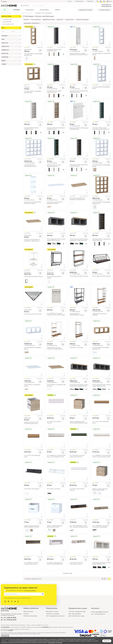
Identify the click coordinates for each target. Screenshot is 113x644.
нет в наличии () (8, 24)
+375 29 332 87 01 (100, 614)
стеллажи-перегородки (82, 20)
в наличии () (7, 19)
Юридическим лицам (86, 10)
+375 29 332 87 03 (106, 6)
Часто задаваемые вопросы (55, 616)
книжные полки (69, 20)
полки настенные (36, 20)
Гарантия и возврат (53, 614)
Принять (107, 641)
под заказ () (7, 22)
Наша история (28, 611)
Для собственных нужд (76, 616)
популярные (35, 23)
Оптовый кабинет (105, 10)
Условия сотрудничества (77, 611)
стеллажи (26, 20)
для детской (60, 20)
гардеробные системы (49, 20)
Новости (26, 614)
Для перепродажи (75, 614)
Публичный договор (30, 616)
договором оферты (30, 590)
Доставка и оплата (52, 611)
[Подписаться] (43, 594)
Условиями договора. (55, 642)
